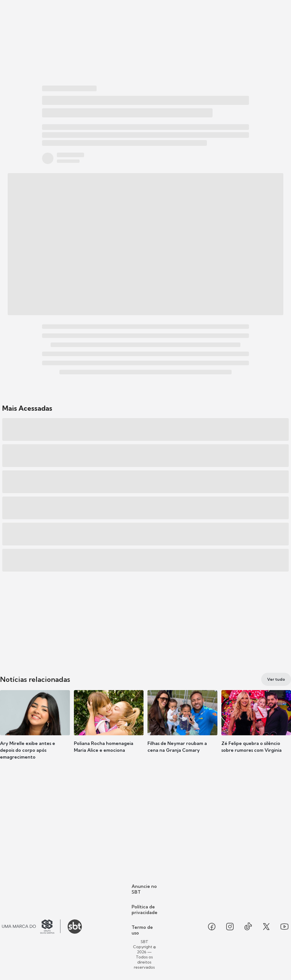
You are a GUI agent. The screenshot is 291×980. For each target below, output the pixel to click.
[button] (35, 730)
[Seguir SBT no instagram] (230, 927)
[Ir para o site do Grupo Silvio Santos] (31, 927)
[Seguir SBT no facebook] (212, 927)
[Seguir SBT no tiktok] (248, 927)
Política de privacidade (145, 910)
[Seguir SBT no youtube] (284, 927)
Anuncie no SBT (144, 889)
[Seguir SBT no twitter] (266, 927)
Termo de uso (142, 930)
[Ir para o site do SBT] (75, 927)
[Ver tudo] (276, 679)
